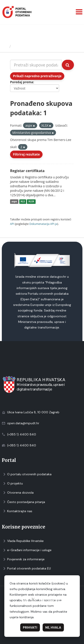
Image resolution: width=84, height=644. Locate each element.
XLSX (31, 202)
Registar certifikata (27, 171)
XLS (23, 202)
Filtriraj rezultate (26, 154)
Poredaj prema (22, 82)
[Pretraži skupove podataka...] (36, 65)
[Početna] (5, 46)
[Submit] (68, 65)
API (12, 224)
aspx (14, 202)
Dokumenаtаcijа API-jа (43, 224)
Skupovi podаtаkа (31, 46)
